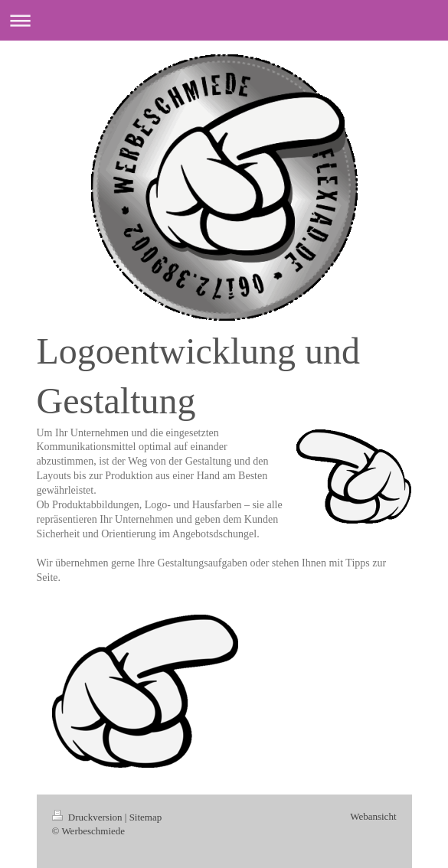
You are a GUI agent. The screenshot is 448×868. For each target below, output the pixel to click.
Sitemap (146, 817)
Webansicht (373, 816)
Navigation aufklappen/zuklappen (224, 20)
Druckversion (88, 817)
